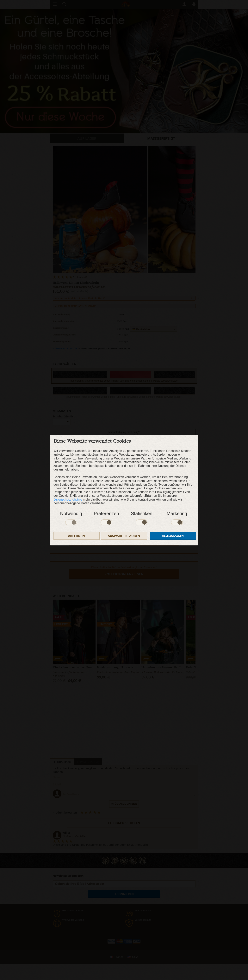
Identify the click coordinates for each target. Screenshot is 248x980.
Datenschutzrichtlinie (68, 499)
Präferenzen (106, 513)
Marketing (177, 513)
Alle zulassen (173, 536)
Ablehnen (76, 536)
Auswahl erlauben (124, 536)
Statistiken (142, 513)
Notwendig (71, 513)
